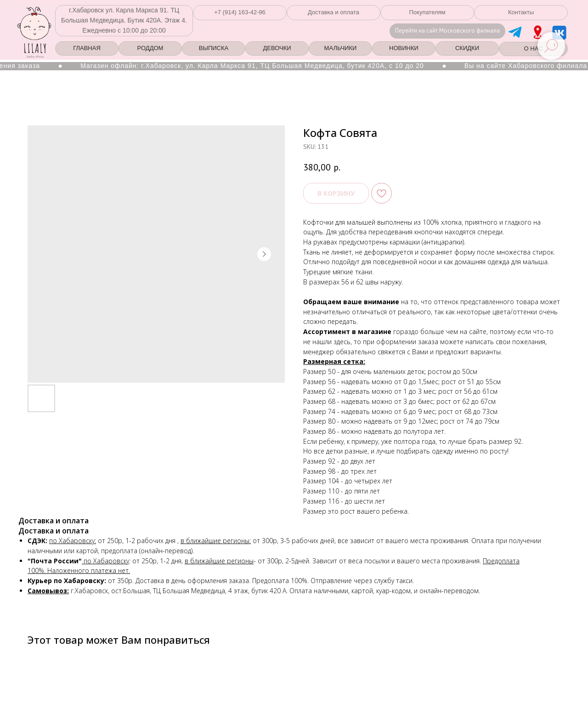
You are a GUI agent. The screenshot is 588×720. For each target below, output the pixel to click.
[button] (240, 13)
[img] (538, 32)
